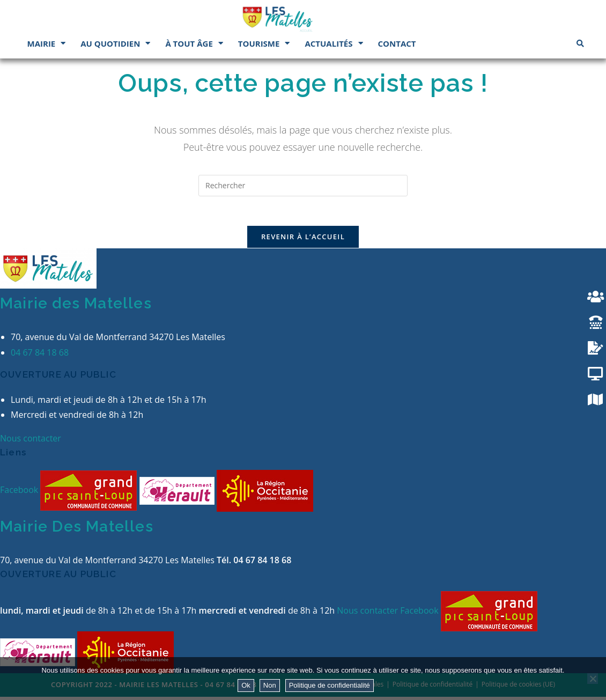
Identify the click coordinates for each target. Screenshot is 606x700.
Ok (246, 685)
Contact (397, 43)
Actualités (334, 43)
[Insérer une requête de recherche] (303, 186)
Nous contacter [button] (31, 441)
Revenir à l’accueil (303, 240)
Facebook (20, 492)
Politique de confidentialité (330, 685)
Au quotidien (115, 43)
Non (270, 685)
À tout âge (194, 43)
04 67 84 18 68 (40, 355)
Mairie (47, 43)
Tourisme (264, 43)
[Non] (593, 679)
